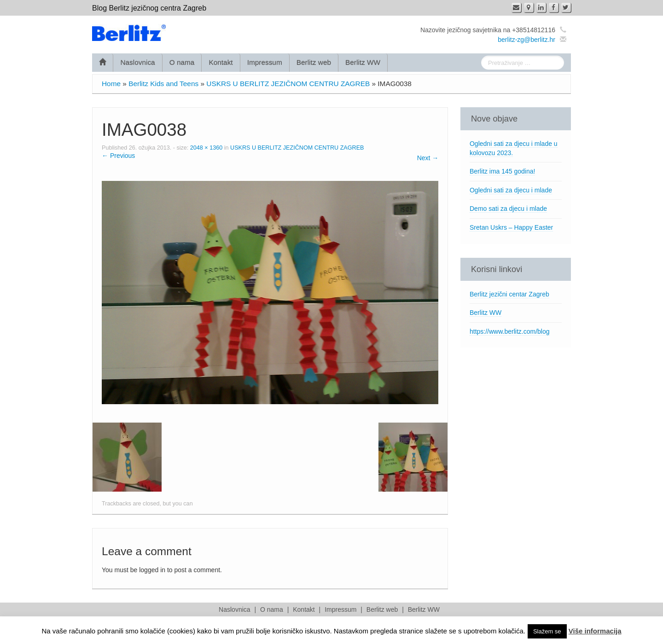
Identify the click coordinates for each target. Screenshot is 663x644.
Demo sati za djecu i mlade (508, 209)
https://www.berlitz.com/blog (510, 331)
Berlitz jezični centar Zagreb (509, 294)
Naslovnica (137, 62)
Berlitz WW (363, 62)
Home (111, 84)
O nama (182, 62)
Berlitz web (314, 62)
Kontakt (221, 62)
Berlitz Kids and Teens (163, 84)
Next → (428, 158)
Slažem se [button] (547, 631)
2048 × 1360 (206, 148)
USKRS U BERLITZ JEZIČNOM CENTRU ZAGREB (288, 84)
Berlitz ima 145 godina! (502, 171)
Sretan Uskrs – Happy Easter (511, 227)
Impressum (265, 62)
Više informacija (595, 631)
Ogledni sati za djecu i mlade (511, 190)
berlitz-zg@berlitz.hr (526, 40)
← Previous (118, 156)
